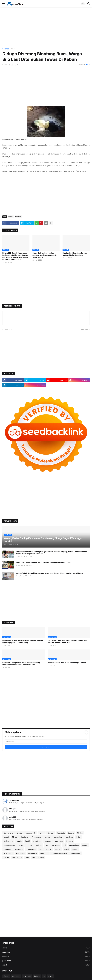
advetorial (27, 976)
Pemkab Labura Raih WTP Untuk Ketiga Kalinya (67, 663)
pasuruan (7, 849)
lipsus (21, 845)
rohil (41, 849)
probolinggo (31, 849)
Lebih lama (84, 330)
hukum (37, 976)
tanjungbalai (76, 853)
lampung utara (10, 845)
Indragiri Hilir (31, 833)
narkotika (46, 952)
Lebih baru (8, 330)
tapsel (6, 857)
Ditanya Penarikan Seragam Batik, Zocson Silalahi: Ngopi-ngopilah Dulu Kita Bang (23, 641)
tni (44, 976)
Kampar (51, 833)
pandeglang (74, 845)
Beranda (6, 49)
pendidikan (46, 961)
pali (64, 845)
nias (47, 845)
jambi (27, 841)
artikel (46, 948)
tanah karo (32, 853)
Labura (71, 833)
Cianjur (20, 833)
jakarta (19, 841)
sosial (46, 965)
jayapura (48, 841)
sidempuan (8, 853)
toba (27, 857)
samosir (49, 849)
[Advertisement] (46, 28)
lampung (70, 841)
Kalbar (42, 833)
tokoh (51, 976)
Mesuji (6, 837)
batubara (69, 837)
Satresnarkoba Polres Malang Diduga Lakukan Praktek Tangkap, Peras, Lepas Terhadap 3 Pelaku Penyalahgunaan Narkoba (52, 553)
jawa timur (37, 841)
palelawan (56, 845)
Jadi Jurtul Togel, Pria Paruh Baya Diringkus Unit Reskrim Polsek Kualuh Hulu (67, 641)
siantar (75, 849)
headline (18, 217)
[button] (3, 4)
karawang (59, 841)
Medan (80, 833)
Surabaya (24, 837)
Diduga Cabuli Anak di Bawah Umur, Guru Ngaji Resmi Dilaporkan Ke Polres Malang (49, 573)
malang (39, 845)
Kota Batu (61, 833)
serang (58, 849)
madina (29, 845)
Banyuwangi (9, 833)
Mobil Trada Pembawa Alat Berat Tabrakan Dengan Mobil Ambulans (43, 562)
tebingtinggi (17, 857)
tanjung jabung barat (59, 853)
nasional (46, 956)
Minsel (15, 837)
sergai (66, 849)
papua (85, 845)
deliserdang (8, 841)
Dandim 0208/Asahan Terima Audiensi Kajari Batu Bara (75, 254)
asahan (14, 49)
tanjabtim (44, 853)
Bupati (6, 976)
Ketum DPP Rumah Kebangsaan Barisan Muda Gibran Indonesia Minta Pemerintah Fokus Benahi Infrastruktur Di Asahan (15, 256)
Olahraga (16, 976)
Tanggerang (36, 837)
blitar (78, 837)
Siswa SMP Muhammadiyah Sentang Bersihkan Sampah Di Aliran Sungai (45, 255)
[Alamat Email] (46, 742)
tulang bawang (38, 857)
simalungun (20, 853)
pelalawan (19, 849)
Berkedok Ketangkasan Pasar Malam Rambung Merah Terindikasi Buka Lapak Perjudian (21, 664)
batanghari (58, 837)
